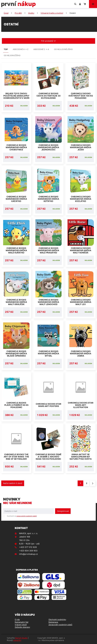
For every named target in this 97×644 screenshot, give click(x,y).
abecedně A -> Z (21, 49)
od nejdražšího (12, 55)
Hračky (31, 13)
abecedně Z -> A (41, 49)
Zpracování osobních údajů (60, 625)
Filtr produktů (48, 41)
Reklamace (53, 622)
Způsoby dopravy (22, 627)
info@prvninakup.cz (28, 554)
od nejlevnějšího (63, 49)
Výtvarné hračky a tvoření (52, 13)
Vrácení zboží (21, 625)
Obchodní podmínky (57, 620)
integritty (17, 640)
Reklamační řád (21, 622)
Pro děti (18, 13)
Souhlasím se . (22, 516)
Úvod (6, 13)
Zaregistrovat (63, 511)
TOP (6, 49)
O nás (17, 620)
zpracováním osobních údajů (27, 516)
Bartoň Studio (21, 638)
